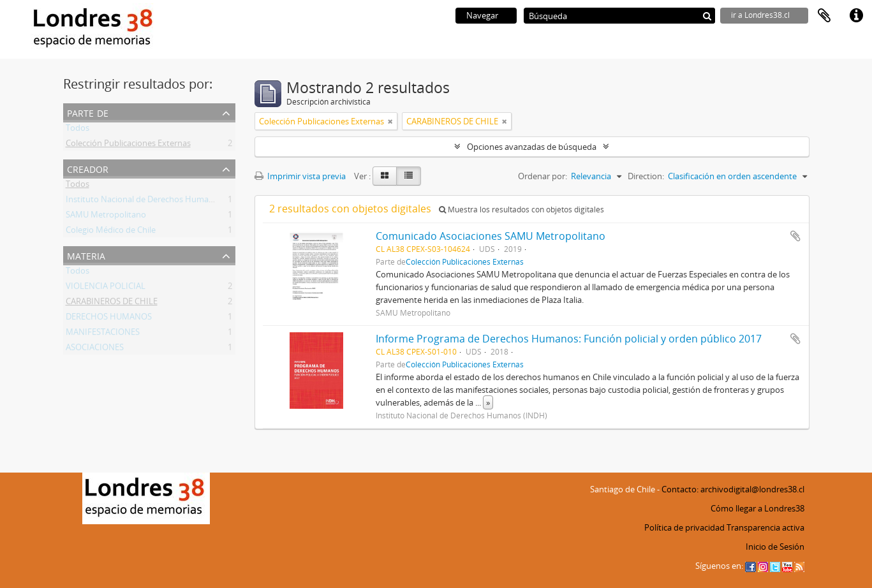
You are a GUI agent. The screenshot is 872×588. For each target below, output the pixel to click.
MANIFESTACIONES (103, 334)
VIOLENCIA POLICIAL (106, 288)
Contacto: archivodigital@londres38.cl (733, 489)
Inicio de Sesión (775, 547)
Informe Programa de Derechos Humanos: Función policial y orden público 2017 (569, 339)
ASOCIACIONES (95, 349)
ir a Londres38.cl (760, 15)
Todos (78, 130)
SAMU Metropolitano (106, 217)
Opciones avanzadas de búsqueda (532, 147)
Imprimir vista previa (300, 176)
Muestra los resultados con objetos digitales (521, 209)
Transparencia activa (765, 527)
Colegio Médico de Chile (111, 232)
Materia (86, 255)
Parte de (88, 112)
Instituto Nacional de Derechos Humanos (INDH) (158, 202)
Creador (88, 168)
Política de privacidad (684, 527)
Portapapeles (824, 16)
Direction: (646, 176)
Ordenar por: (543, 176)
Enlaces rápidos (856, 16)
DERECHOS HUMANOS (109, 319)
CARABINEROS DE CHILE (112, 304)
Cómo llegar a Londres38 (757, 508)
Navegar (482, 15)
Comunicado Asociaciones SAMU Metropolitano (491, 236)
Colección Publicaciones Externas (128, 145)
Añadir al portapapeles (795, 236)
